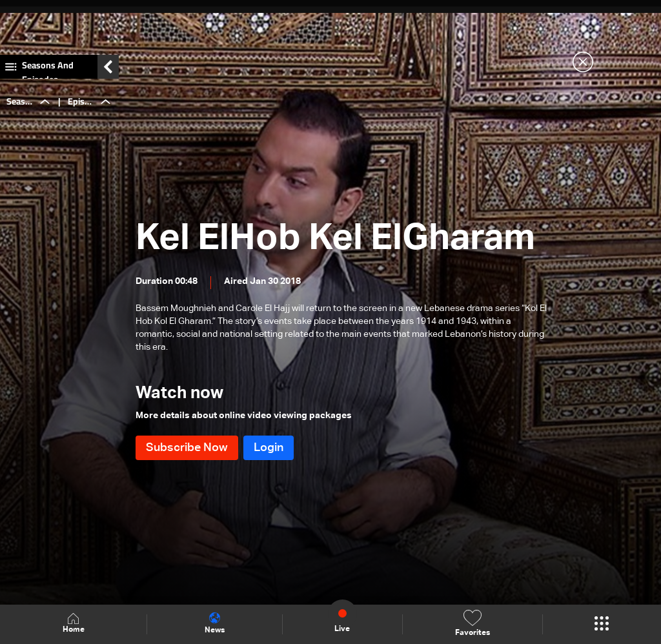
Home (74, 624)
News (215, 623)
